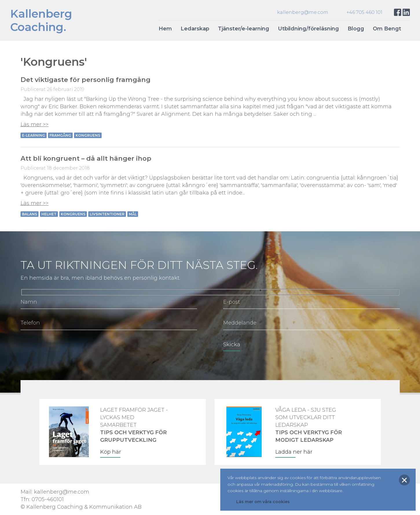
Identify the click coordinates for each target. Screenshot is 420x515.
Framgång (60, 135)
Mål (133, 214)
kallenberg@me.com (303, 12)
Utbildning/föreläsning (308, 29)
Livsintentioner (107, 214)
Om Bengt (387, 29)
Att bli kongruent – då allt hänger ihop (86, 158)
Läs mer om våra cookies (263, 502)
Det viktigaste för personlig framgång (86, 80)
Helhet (49, 214)
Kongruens (88, 135)
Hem (165, 29)
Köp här (111, 452)
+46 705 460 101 (364, 12)
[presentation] (65, 349)
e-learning (34, 135)
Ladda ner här (294, 452)
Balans (30, 214)
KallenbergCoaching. (41, 20)
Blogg (356, 29)
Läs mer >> (35, 124)
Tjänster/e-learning (244, 29)
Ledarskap (195, 29)
